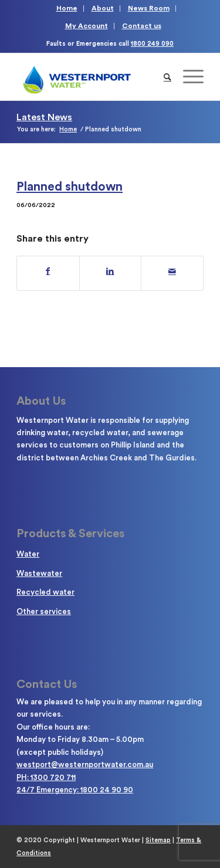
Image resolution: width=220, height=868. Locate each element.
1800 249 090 (152, 44)
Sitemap (158, 840)
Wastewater (39, 573)
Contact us (142, 26)
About (103, 8)
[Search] (167, 77)
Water (28, 554)
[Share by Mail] (172, 272)
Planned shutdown (70, 187)
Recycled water (45, 592)
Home (67, 8)
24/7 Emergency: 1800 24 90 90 (75, 790)
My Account (87, 26)
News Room (149, 8)
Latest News (44, 117)
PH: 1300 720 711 (46, 777)
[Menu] (187, 77)
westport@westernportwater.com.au (85, 764)
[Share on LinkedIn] (111, 272)
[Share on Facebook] (48, 272)
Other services (44, 611)
